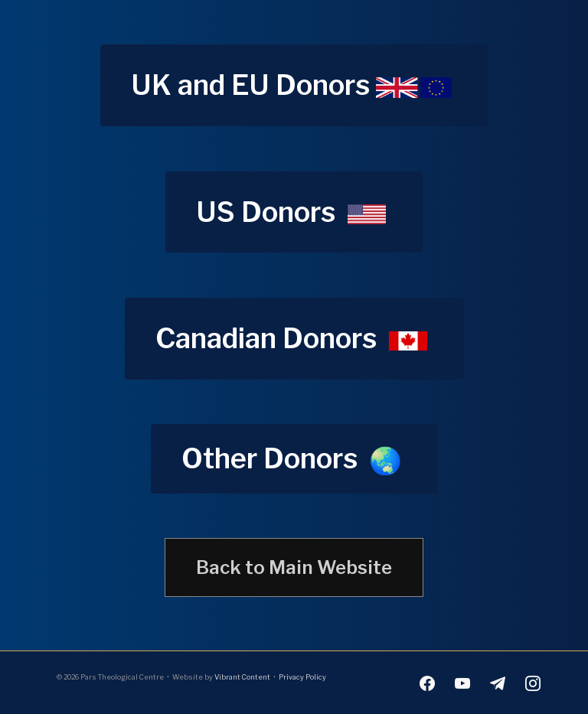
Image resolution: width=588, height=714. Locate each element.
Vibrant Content (242, 677)
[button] (294, 85)
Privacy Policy (302, 677)
